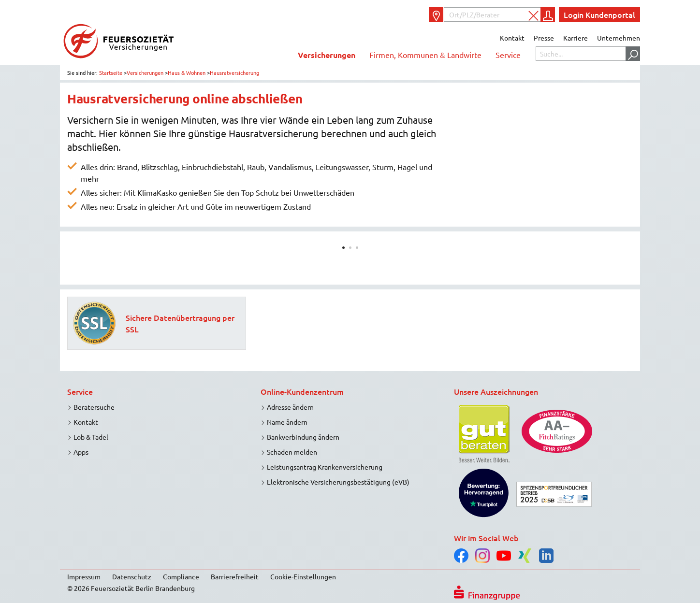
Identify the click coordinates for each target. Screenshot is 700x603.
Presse (544, 38)
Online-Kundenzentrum (302, 391)
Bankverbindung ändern (303, 437)
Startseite (111, 72)
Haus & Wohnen (187, 72)
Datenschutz (132, 576)
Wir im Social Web (486, 538)
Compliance (181, 576)
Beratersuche (94, 407)
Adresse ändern (290, 407)
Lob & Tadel (91, 437)
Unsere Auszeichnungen (496, 391)
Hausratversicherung (234, 72)
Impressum (84, 576)
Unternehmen (619, 38)
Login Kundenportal (599, 14)
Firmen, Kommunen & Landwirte (425, 55)
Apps (81, 452)
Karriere (576, 38)
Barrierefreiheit (235, 576)
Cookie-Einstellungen (303, 576)
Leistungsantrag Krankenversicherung (325, 467)
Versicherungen (327, 55)
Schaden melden (292, 452)
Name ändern (287, 422)
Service (508, 55)
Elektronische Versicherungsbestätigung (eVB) (338, 482)
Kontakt (512, 38)
